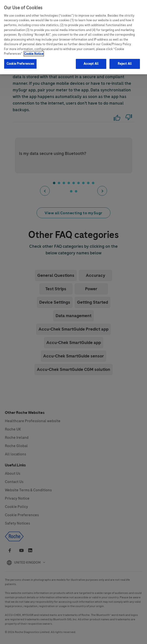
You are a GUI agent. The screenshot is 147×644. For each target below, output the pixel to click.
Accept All (91, 63)
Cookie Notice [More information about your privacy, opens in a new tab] (34, 53)
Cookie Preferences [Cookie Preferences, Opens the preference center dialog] (20, 63)
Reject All (125, 63)
